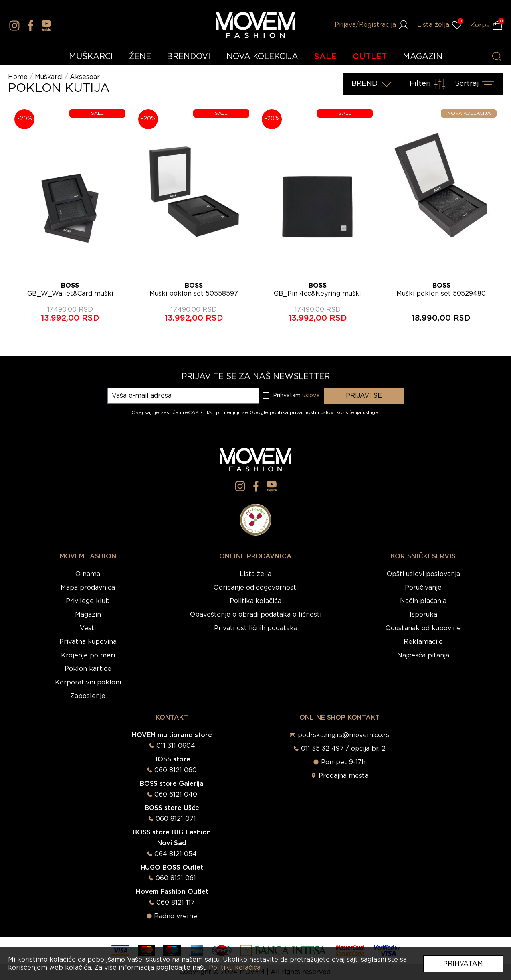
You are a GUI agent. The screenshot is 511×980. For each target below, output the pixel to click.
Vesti (88, 628)
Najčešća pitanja (423, 655)
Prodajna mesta (344, 776)
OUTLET (370, 57)
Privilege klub (88, 601)
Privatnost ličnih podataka (256, 628)
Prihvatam (463, 964)
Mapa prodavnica (88, 588)
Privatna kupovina (88, 642)
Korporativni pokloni (88, 682)
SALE (325, 57)
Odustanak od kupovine (423, 628)
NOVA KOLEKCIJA (262, 57)
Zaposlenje (88, 696)
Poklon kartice (88, 669)
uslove (311, 396)
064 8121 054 (176, 854)
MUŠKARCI (91, 57)
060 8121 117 (176, 903)
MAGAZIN (423, 57)
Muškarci (49, 77)
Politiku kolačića (235, 968)
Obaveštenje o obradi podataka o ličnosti (256, 615)
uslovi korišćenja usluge (350, 412)
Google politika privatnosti (284, 412)
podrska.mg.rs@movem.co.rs (344, 735)
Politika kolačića (255, 601)
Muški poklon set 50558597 (194, 294)
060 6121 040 (176, 795)
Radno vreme (176, 916)
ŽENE (140, 57)
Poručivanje (423, 588)
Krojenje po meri (88, 655)
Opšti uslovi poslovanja (423, 574)
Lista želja (255, 574)
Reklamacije (423, 642)
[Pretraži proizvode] (497, 57)
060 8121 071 (176, 819)
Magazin (88, 615)
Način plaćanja (423, 601)
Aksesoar (85, 77)
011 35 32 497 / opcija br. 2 (343, 749)
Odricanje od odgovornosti (256, 588)
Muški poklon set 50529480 (441, 294)
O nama (88, 574)
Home (18, 77)
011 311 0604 (176, 746)
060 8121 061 (176, 878)
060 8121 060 (176, 770)
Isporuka (423, 615)
